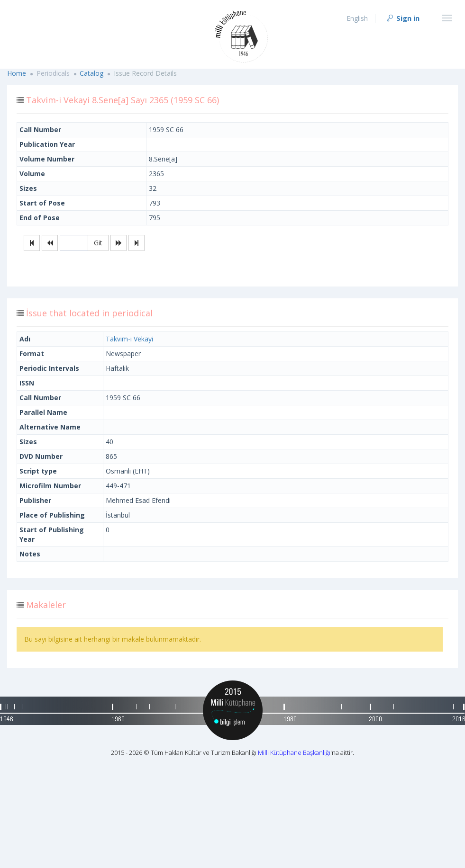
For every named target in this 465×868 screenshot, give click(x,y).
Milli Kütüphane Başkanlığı (294, 752)
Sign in (402, 18)
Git (98, 243)
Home (17, 73)
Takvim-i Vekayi (129, 339)
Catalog (91, 73)
